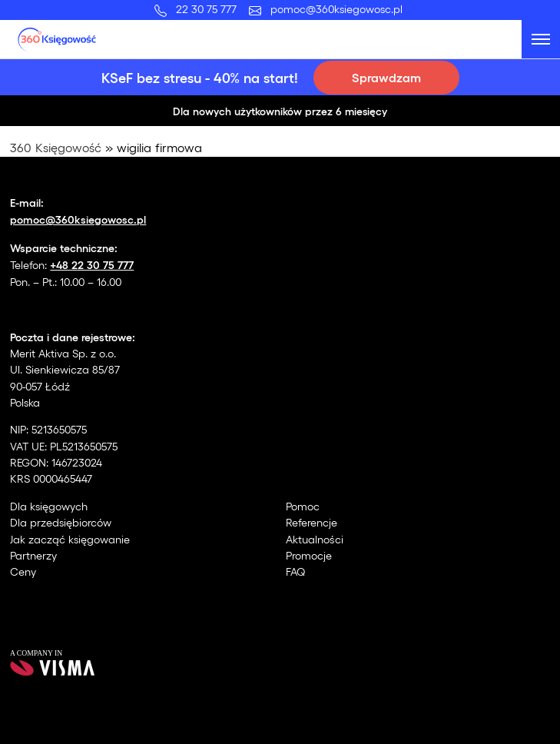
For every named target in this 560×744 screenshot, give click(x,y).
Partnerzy (33, 555)
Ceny (23, 571)
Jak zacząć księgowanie (70, 539)
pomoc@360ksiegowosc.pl (336, 9)
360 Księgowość (56, 147)
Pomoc (303, 506)
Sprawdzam (386, 77)
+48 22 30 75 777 (92, 264)
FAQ (296, 571)
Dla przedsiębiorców (61, 522)
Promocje (309, 555)
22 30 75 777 (209, 9)
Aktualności (315, 539)
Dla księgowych (49, 506)
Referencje (311, 522)
